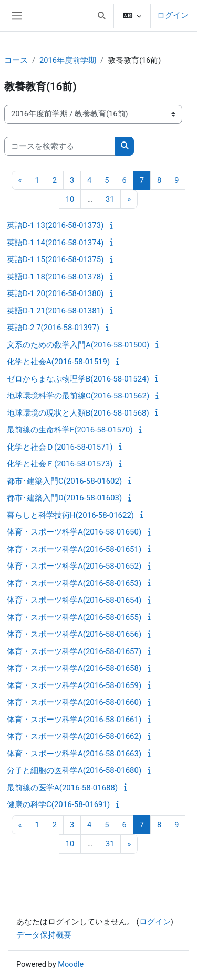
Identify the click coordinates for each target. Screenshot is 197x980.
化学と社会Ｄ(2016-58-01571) (60, 447)
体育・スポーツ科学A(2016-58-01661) (74, 720)
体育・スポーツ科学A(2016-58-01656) (74, 634)
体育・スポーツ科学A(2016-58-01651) (74, 549)
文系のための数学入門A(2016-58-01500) (78, 345)
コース (16, 60)
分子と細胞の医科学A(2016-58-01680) (74, 770)
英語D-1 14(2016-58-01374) (55, 243)
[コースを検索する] (60, 146)
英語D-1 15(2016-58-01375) (55, 259)
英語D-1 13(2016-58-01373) (55, 225)
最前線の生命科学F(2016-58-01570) (70, 430)
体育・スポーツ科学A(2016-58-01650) (74, 532)
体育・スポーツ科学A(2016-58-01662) (74, 736)
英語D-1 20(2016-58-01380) (55, 293)
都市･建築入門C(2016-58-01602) (64, 481)
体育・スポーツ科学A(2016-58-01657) (74, 651)
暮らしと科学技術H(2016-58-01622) (70, 515)
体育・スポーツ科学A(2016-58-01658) (74, 668)
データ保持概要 (44, 935)
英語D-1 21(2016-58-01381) (55, 311)
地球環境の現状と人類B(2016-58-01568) (78, 413)
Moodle (71, 964)
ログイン (173, 15)
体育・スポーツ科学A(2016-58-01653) (74, 583)
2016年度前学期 (68, 60)
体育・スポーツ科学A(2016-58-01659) (74, 685)
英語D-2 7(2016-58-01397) (53, 328)
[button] (101, 16)
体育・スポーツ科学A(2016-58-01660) (74, 702)
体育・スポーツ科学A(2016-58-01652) (74, 566)
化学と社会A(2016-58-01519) (58, 362)
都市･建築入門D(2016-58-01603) (64, 498)
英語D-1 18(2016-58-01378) (55, 277)
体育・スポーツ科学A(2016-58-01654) (74, 600)
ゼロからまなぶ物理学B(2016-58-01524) (78, 379)
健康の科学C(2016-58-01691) (58, 804)
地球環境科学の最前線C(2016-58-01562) (78, 396)
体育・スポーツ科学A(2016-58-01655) (74, 617)
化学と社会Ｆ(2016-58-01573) (60, 464)
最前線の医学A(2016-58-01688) (62, 788)
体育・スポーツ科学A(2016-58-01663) (74, 754)
